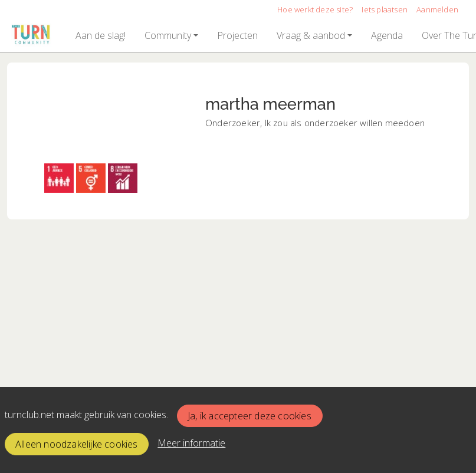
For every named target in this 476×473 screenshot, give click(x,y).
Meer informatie (191, 443)
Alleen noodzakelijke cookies (77, 444)
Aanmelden (437, 9)
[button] (101, 35)
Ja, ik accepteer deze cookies (250, 416)
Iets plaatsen (385, 9)
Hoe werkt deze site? (315, 9)
